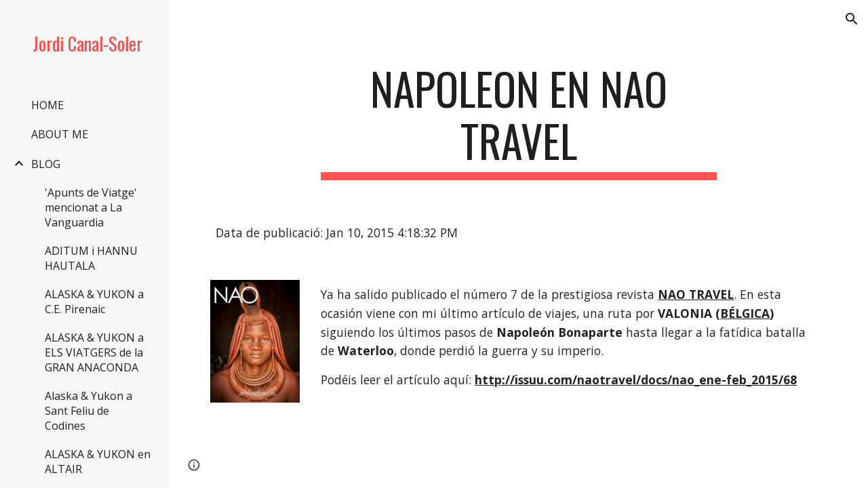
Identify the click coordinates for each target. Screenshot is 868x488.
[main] (518, 121)
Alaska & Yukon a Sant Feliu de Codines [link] (88, 411)
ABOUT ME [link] (60, 134)
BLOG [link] (46, 164)
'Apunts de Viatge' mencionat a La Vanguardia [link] (91, 207)
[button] (852, 19)
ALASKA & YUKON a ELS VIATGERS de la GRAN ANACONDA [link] (94, 352)
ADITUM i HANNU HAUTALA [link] (91, 258)
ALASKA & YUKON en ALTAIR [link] (98, 462)
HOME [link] (47, 105)
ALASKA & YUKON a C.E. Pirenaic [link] (94, 302)
